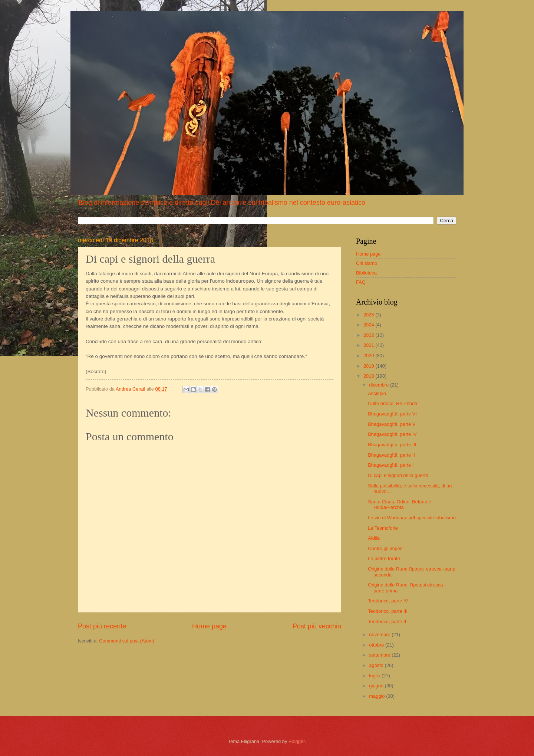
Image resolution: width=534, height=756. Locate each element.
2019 (369, 366)
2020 (369, 356)
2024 (369, 325)
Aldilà (374, 538)
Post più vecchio (317, 626)
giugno (377, 686)
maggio (378, 696)
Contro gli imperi (385, 548)
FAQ (361, 282)
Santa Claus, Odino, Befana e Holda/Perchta (399, 504)
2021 (369, 345)
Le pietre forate (384, 558)
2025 (369, 315)
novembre (380, 635)
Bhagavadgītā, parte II (391, 455)
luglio (375, 676)
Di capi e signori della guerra (398, 475)
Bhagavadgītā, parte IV (392, 434)
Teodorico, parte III (388, 611)
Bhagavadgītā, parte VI (392, 414)
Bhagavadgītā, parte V (392, 424)
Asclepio (377, 393)
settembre (380, 655)
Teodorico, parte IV (388, 601)
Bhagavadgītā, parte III (392, 445)
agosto (377, 665)
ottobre (377, 645)
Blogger (297, 741)
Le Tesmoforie (383, 528)
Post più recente (102, 626)
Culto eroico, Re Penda (393, 403)
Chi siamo (367, 263)
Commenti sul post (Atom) (127, 641)
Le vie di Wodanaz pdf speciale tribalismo (412, 518)
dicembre (380, 385)
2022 (369, 335)
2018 (369, 376)
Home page (209, 626)
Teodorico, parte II (387, 622)
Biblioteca (366, 273)
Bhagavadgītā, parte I (391, 465)
